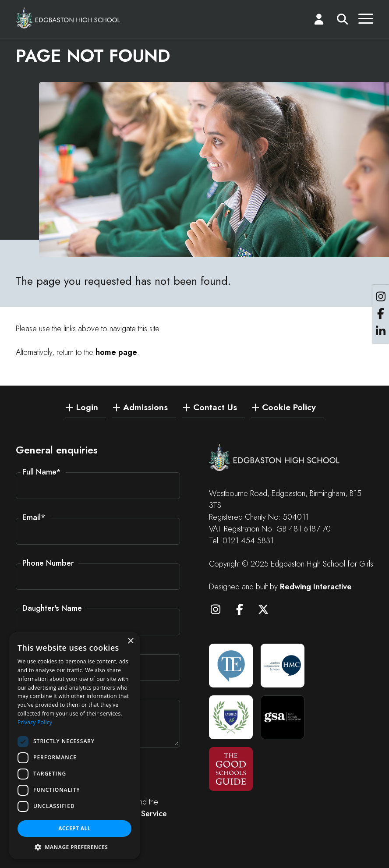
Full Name (42, 472)
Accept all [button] (74, 828)
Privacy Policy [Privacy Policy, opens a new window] (35, 722)
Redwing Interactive (316, 587)
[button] (74, 847)
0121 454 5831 (248, 541)
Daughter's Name (52, 608)
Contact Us (215, 407)
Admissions (145, 407)
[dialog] (74, 746)
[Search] (342, 21)
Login (87, 407)
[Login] (319, 21)
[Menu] (366, 21)
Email (34, 517)
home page (116, 352)
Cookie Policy (289, 407)
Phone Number (48, 563)
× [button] (130, 641)
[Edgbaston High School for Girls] (68, 18)
